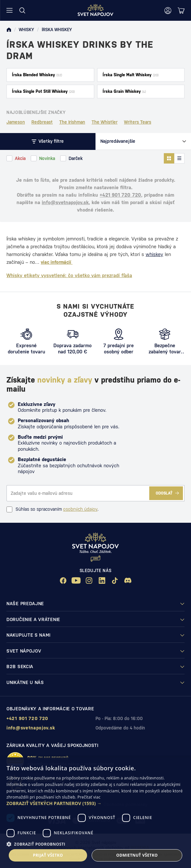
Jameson (16, 122)
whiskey (154, 254)
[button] (95, 803)
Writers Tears (138, 122)
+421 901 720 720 (120, 195)
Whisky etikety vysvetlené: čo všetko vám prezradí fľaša (69, 275)
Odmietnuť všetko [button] (137, 855)
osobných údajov (80, 509)
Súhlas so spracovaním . (52, 509)
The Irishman (72, 122)
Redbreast (42, 122)
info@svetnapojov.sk (65, 202)
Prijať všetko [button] (48, 855)
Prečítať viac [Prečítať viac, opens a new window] (89, 797)
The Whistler (105, 122)
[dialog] (95, 813)
